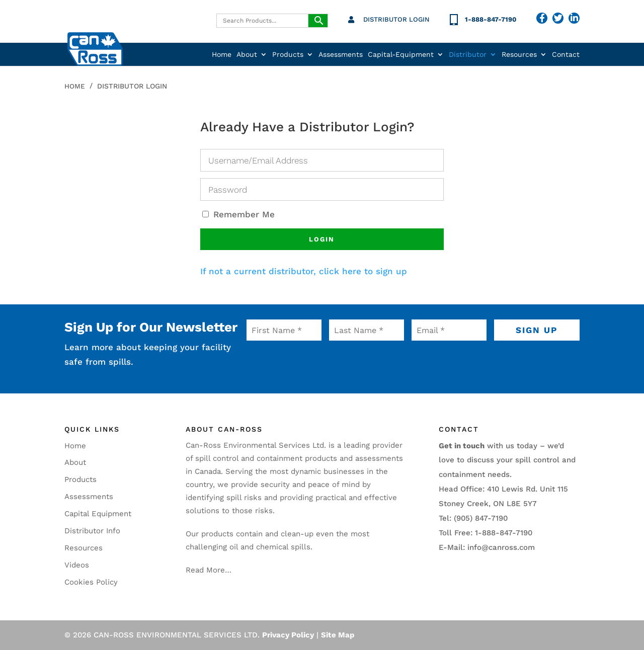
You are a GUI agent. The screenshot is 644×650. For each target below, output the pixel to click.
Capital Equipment (98, 514)
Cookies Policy (91, 582)
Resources (519, 55)
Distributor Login (396, 19)
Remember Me (238, 214)
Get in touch (462, 446)
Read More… (209, 570)
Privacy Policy (288, 635)
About (247, 55)
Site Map (338, 635)
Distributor (468, 55)
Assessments (341, 55)
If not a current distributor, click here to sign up (304, 271)
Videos (77, 565)
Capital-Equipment (401, 55)
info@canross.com (501, 547)
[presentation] (308, 362)
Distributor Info (92, 531)
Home (222, 55)
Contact (566, 55)
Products (288, 55)
